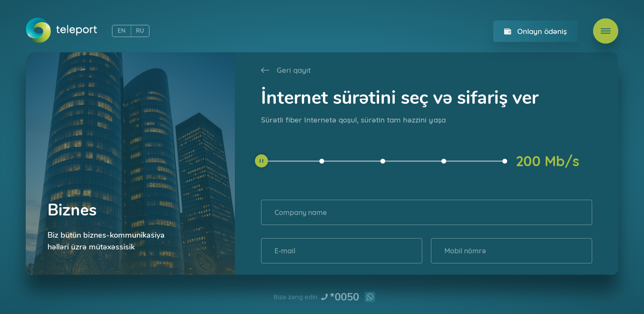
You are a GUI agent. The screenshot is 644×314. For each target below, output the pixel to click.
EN (122, 31)
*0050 (344, 297)
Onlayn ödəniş (542, 31)
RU (140, 31)
